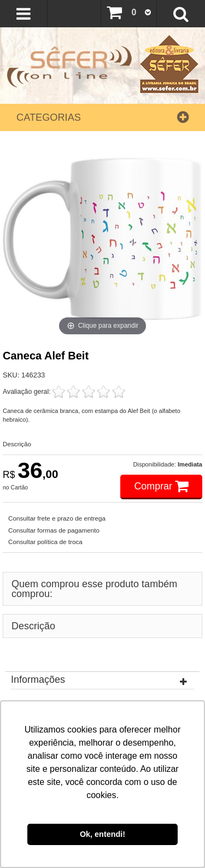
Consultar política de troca (45, 542)
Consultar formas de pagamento (54, 530)
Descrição (17, 444)
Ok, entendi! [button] (102, 834)
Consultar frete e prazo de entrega (57, 518)
